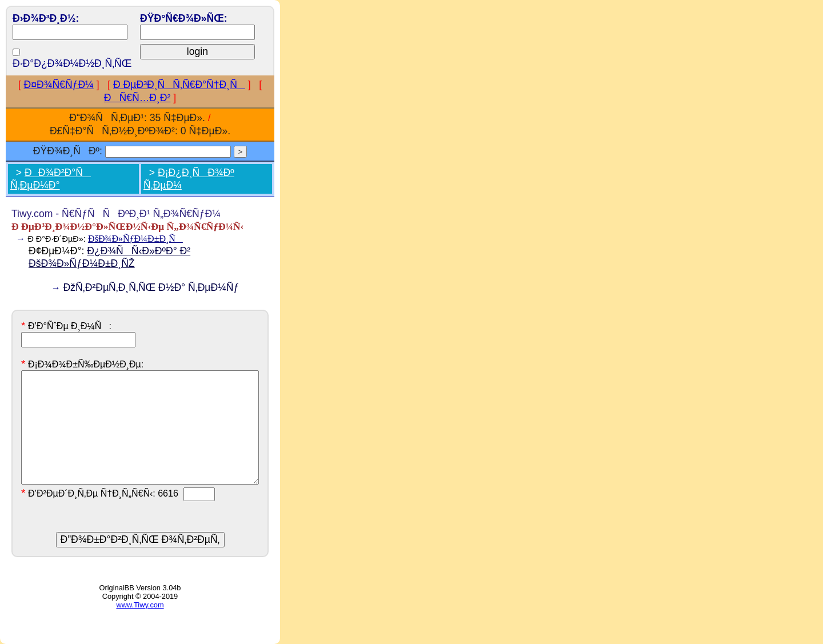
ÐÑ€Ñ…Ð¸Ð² (137, 98)
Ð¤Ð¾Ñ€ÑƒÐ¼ (59, 85)
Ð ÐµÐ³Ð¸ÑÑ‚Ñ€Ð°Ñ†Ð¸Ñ (179, 85)
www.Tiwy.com (140, 605)
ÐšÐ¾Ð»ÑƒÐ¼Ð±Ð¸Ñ (135, 239)
